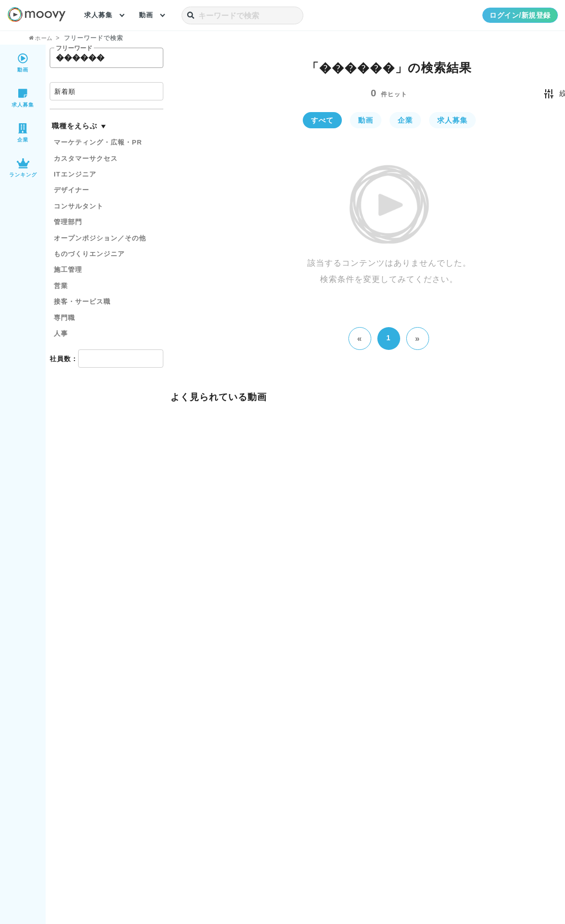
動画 (149, 15)
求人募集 (99, 15)
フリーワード (74, 48)
